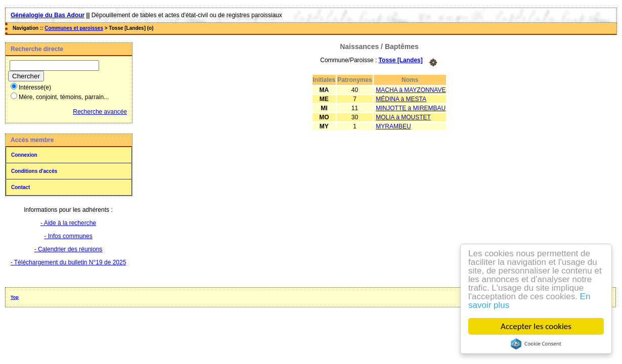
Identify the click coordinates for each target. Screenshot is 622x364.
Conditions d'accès (34, 171)
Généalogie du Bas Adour (48, 15)
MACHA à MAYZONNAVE (411, 90)
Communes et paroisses (74, 28)
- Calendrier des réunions (69, 249)
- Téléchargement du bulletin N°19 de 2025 (69, 262)
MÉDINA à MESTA (401, 99)
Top (15, 297)
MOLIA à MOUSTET (403, 117)
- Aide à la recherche (68, 223)
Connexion (24, 155)
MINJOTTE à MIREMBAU (411, 108)
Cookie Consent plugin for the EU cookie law (536, 344)
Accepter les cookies (537, 326)
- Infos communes (68, 236)
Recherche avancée (100, 112)
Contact (20, 187)
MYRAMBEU (393, 126)
